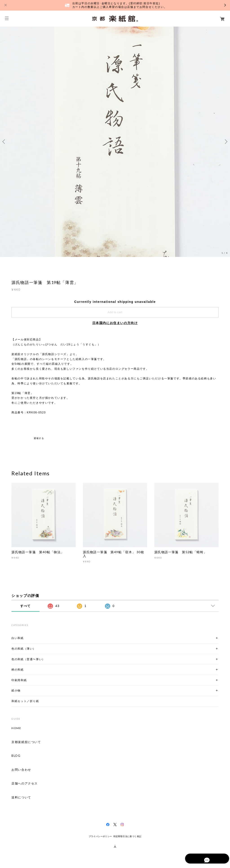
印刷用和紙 (19, 680)
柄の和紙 (18, 670)
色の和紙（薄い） (24, 649)
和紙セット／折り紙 (25, 701)
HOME (16, 728)
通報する (39, 438)
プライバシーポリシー (100, 836)
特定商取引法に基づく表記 (127, 836)
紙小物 (16, 690)
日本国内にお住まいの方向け (115, 323)
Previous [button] (4, 142)
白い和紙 (18, 638)
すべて (25, 606)
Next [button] (226, 142)
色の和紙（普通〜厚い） (28, 659)
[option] (115, 142)
